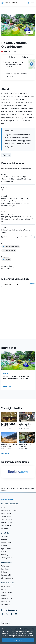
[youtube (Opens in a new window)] (16, 614)
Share (25, 57)
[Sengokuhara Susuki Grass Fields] (9, 441)
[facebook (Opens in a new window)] (3, 614)
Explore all (5, 528)
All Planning (6, 604)
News (3, 507)
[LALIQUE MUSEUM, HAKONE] (9, 421)
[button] (15, 414)
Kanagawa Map (7, 575)
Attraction (5, 537)
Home (3, 488)
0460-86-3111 (10, 77)
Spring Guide (6, 516)
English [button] (6, 623)
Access (4, 589)
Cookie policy (13, 636)
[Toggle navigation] (33, 3)
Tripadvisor (7, 269)
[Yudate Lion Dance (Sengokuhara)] (27, 421)
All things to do (7, 558)
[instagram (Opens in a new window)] (12, 614)
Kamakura (5, 569)
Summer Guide (7, 519)
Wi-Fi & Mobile (7, 598)
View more (5, 454)
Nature (4, 552)
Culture (4, 540)
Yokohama (5, 566)
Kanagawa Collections (9, 510)
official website (12, 169)
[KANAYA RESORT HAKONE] (27, 441)
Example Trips (6, 595)
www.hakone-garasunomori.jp (16, 74)
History (4, 546)
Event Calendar (7, 513)
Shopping (5, 555)
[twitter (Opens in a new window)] (7, 614)
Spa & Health (6, 549)
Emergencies (6, 601)
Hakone (12, 52)
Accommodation (7, 586)
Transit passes (7, 592)
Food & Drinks (6, 543)
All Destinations (7, 578)
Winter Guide (6, 525)
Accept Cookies (18, 640)
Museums (6, 155)
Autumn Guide (6, 522)
